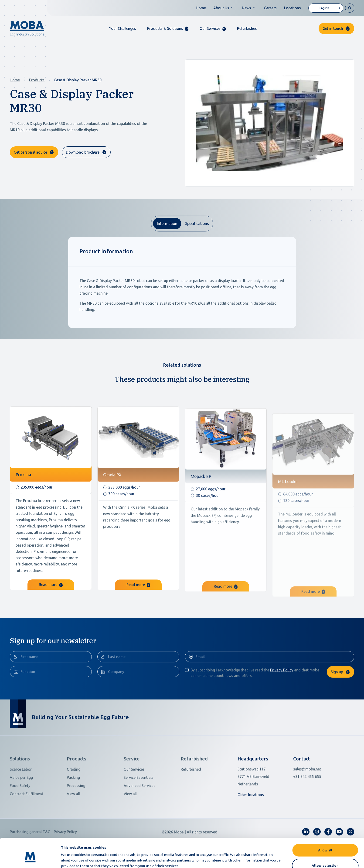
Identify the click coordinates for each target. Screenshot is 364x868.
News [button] (247, 8)
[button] (168, 29)
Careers (270, 8)
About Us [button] (221, 8)
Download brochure (83, 152)
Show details (247, 859)
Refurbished (247, 28)
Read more (51, 607)
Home (201, 8)
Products (37, 80)
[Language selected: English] (326, 8)
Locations (293, 8)
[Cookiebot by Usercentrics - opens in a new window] (30, 859)
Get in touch (333, 28)
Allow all (325, 828)
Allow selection (325, 843)
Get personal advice (30, 152)
